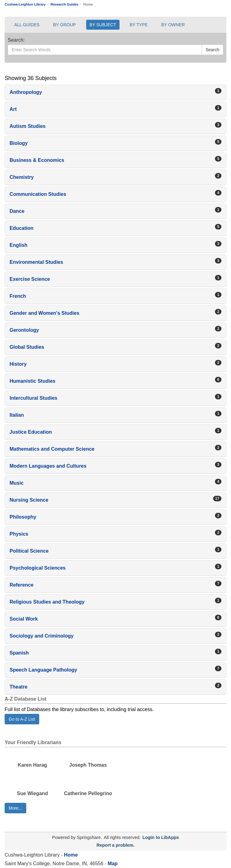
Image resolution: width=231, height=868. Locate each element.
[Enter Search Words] (105, 50)
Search (212, 50)
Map (112, 864)
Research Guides (65, 4)
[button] (115, 92)
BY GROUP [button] (65, 25)
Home (71, 855)
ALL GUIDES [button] (27, 25)
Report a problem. (115, 845)
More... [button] (15, 808)
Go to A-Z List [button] (22, 719)
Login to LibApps (161, 837)
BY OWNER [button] (173, 25)
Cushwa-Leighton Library (25, 4)
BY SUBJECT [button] (103, 25)
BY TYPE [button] (139, 25)
